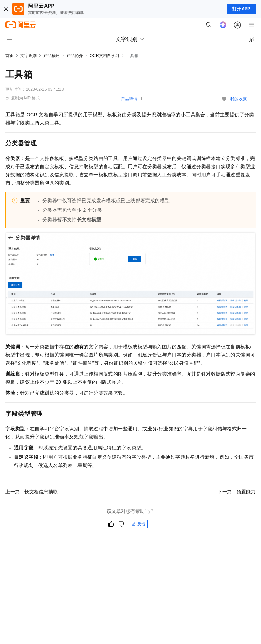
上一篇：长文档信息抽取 (32, 492)
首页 (10, 56)
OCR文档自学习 (105, 56)
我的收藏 (239, 99)
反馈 (138, 524)
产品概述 (52, 56)
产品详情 (129, 99)
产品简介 (75, 56)
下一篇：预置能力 (237, 492)
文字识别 (29, 56)
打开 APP (241, 9)
